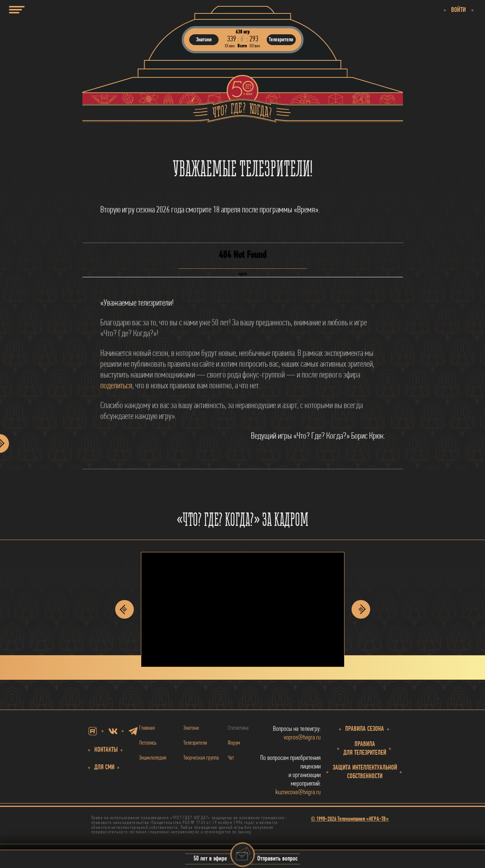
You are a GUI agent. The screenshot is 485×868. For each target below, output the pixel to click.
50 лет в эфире (210, 859)
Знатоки (191, 728)
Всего (242, 46)
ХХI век (255, 46)
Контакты (106, 750)
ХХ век (230, 46)
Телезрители (195, 743)
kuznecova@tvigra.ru (298, 793)
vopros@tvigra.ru (302, 738)
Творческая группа (201, 758)
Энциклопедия (153, 758)
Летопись (148, 743)
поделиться (116, 386)
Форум (234, 743)
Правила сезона (365, 729)
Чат (231, 758)
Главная (147, 728)
